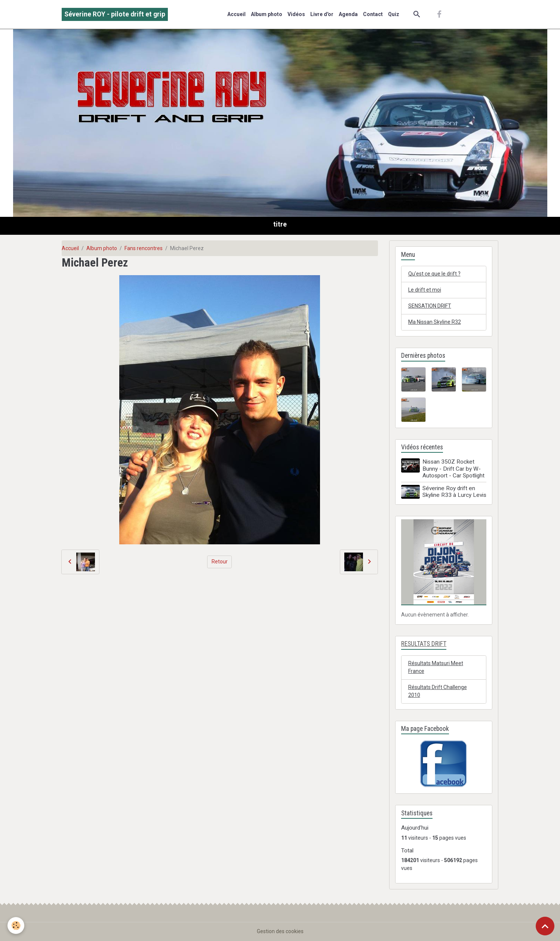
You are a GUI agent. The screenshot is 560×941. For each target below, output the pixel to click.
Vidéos (296, 14)
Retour (220, 562)
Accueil (236, 14)
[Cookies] (16, 925)
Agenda (348, 14)
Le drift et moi (425, 290)
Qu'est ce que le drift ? (434, 274)
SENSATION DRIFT (430, 306)
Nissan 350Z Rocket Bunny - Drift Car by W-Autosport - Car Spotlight (453, 469)
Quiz (394, 14)
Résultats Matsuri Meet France (436, 667)
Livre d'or (322, 14)
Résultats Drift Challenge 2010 (438, 691)
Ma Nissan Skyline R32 (435, 322)
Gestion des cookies (280, 931)
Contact (373, 14)
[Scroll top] (545, 926)
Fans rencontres (144, 248)
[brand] (115, 14)
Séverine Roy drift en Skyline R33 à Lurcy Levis (454, 492)
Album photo (267, 14)
